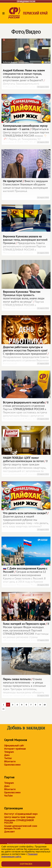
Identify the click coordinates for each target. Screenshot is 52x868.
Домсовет (9, 832)
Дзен (7, 755)
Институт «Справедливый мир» (21, 814)
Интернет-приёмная (15, 749)
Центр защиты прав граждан (20, 817)
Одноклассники (12, 765)
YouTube (8, 796)
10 (45, 705)
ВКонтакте (10, 761)
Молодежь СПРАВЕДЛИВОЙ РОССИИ (19, 822)
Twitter (8, 758)
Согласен (26, 864)
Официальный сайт (14, 746)
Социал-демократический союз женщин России (21, 827)
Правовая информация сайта (19, 855)
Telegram (9, 752)
